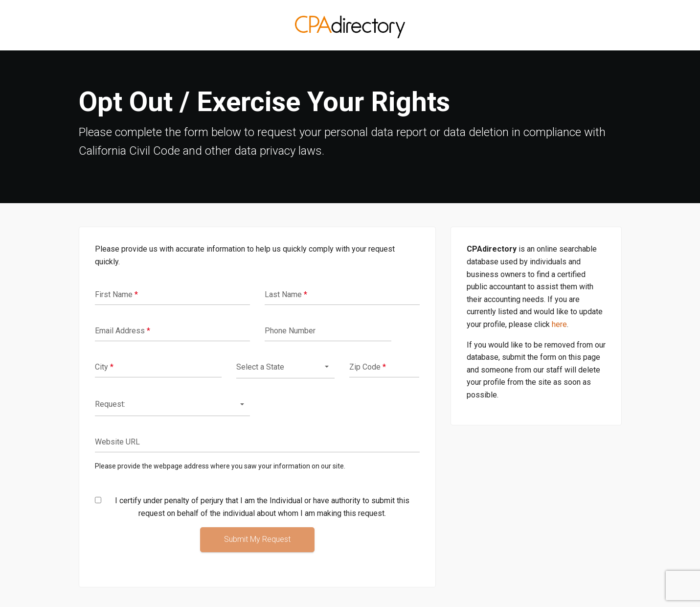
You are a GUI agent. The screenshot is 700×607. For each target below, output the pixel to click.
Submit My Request (257, 539)
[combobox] (285, 367)
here (559, 324)
